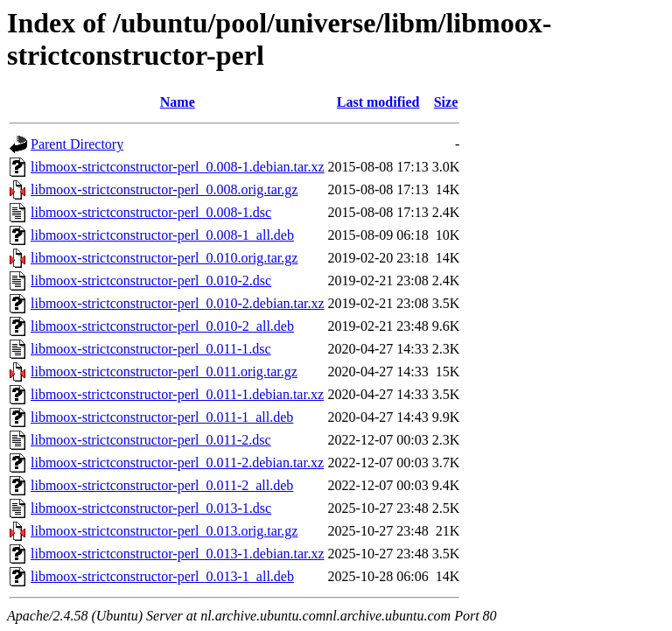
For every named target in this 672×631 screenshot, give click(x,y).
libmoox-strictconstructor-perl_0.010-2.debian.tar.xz (178, 303)
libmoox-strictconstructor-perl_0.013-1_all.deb (162, 576)
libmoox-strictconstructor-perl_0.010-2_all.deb (162, 326)
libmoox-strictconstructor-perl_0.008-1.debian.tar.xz (178, 167)
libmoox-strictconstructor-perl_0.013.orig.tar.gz (164, 531)
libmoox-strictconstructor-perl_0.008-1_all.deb (162, 235)
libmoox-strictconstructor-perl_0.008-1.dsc (151, 212)
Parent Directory (77, 144)
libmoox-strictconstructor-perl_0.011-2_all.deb (162, 485)
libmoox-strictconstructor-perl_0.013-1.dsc (151, 508)
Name (178, 102)
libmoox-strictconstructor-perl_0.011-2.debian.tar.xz (177, 463)
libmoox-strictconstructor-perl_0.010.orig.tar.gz (164, 258)
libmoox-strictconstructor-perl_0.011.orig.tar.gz (164, 372)
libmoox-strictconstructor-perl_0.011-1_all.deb (162, 417)
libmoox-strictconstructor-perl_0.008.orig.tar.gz (164, 189)
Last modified (378, 102)
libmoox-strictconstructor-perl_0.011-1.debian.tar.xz (177, 394)
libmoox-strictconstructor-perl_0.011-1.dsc (151, 349)
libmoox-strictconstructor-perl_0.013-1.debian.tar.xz (178, 554)
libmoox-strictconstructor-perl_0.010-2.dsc (151, 280)
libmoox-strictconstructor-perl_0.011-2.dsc (151, 440)
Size (446, 102)
